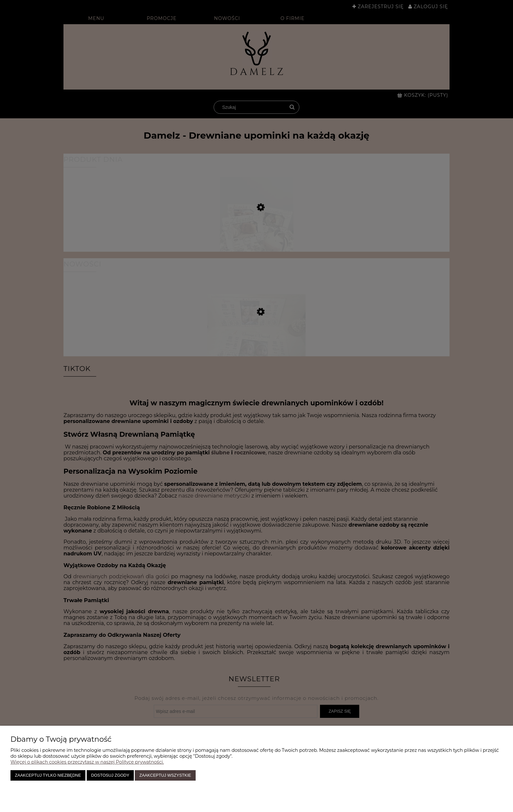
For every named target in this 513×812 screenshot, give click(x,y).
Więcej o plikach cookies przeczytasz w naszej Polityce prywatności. (87, 762)
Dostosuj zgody (110, 775)
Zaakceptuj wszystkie (165, 775)
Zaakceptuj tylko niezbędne (48, 775)
